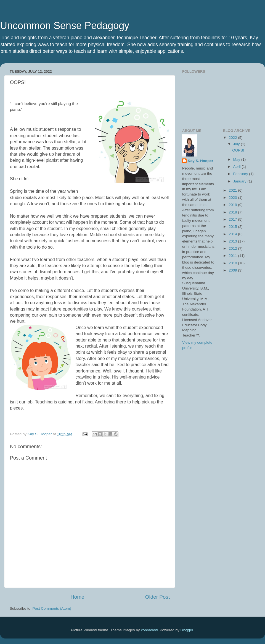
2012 (233, 248)
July (237, 144)
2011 (233, 256)
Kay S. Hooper (200, 161)
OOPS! (238, 150)
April (238, 167)
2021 (233, 190)
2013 (233, 241)
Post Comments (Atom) (52, 608)
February (241, 174)
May (237, 159)
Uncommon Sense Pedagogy (65, 26)
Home (77, 597)
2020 (233, 198)
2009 (233, 270)
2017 (233, 219)
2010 (233, 263)
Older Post (157, 597)
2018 (233, 212)
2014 (233, 234)
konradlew (149, 630)
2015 (233, 227)
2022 (233, 138)
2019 (233, 205)
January (240, 181)
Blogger (187, 630)
